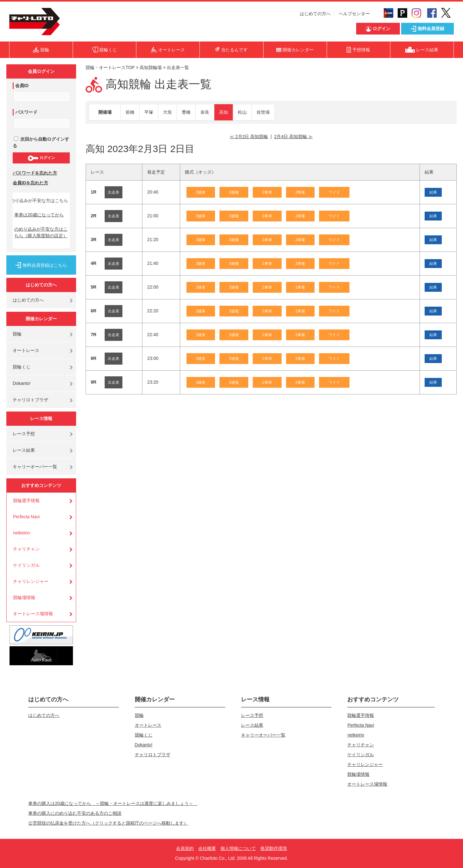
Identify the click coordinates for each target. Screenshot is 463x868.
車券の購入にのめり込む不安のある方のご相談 (75, 813)
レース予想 (24, 434)
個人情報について (238, 848)
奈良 (205, 112)
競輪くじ (22, 367)
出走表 (114, 192)
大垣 (167, 112)
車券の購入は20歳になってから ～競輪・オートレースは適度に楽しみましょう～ (113, 803)
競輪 (17, 334)
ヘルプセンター (354, 14)
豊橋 (186, 112)
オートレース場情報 (33, 614)
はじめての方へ (315, 14)
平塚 (149, 112)
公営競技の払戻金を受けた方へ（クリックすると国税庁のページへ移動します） (108, 823)
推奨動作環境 (274, 848)
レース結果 (24, 450)
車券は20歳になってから (39, 215)
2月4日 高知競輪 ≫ (293, 137)
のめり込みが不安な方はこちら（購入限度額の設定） (41, 232)
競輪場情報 (24, 597)
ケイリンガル (26, 565)
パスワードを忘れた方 (35, 173)
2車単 (267, 192)
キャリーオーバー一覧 (35, 467)
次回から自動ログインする (41, 142)
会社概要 (207, 848)
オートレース (26, 350)
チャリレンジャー (31, 581)
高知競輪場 (151, 67)
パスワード (26, 112)
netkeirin (21, 533)
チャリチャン (26, 549)
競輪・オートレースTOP (110, 67)
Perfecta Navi (26, 517)
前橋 (130, 112)
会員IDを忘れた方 (30, 183)
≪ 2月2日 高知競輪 (249, 137)
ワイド (334, 192)
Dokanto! (22, 383)
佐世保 (263, 112)
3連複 (234, 192)
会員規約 (185, 848)
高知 (224, 112)
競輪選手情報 (26, 501)
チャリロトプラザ (30, 400)
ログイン (41, 158)
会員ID (22, 86)
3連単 (201, 192)
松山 (242, 112)
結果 (433, 192)
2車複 (300, 192)
